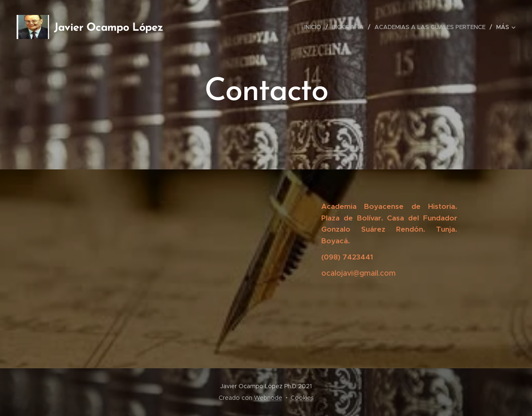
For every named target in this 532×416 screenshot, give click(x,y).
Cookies (302, 398)
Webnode (268, 398)
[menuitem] (315, 27)
